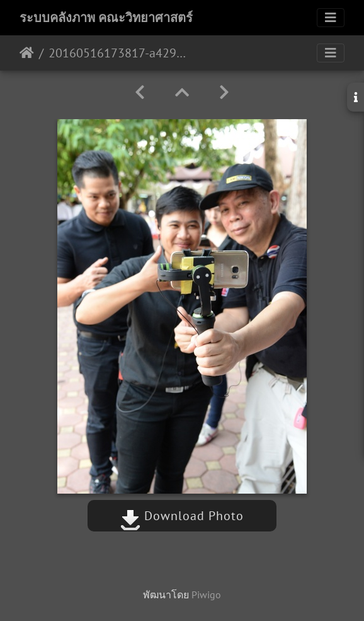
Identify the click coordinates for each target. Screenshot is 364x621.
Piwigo (206, 595)
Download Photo (182, 516)
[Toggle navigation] (331, 18)
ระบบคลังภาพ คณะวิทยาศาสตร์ (106, 18)
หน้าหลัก (27, 53)
